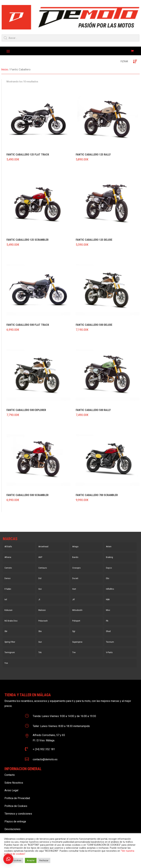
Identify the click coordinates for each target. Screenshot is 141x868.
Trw (74, 652)
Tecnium (110, 642)
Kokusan (8, 610)
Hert (74, 589)
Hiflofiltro (110, 589)
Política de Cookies (16, 806)
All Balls (8, 547)
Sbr (6, 631)
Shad (108, 631)
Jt (39, 600)
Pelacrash (43, 621)
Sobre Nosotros (14, 783)
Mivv (108, 610)
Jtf (73, 600)
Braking (109, 557)
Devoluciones (12, 829)
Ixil (6, 600)
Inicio (5, 69)
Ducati (75, 578)
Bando (75, 557)
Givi (40, 589)
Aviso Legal (11, 790)
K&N (108, 600)
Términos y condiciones (18, 814)
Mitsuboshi (77, 610)
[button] (8, 859)
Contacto (10, 775)
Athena (8, 557)
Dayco (109, 568)
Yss (6, 663)
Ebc (108, 578)
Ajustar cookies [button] (14, 860)
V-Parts (109, 652)
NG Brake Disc (11, 621)
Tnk (40, 652)
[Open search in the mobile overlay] (70, 38)
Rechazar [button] (44, 860)
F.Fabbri (8, 589)
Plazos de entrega (15, 821)
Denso (7, 578)
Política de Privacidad (17, 798)
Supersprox (77, 642)
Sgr (74, 631)
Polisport (76, 621)
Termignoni (10, 652)
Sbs (40, 631)
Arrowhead (43, 547)
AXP (40, 557)
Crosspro (76, 568)
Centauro (43, 568)
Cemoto (8, 568)
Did (40, 578)
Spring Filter (10, 642)
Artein (109, 547)
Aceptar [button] (31, 860)
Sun (40, 642)
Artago (75, 547)
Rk (107, 621)
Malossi (42, 610)
